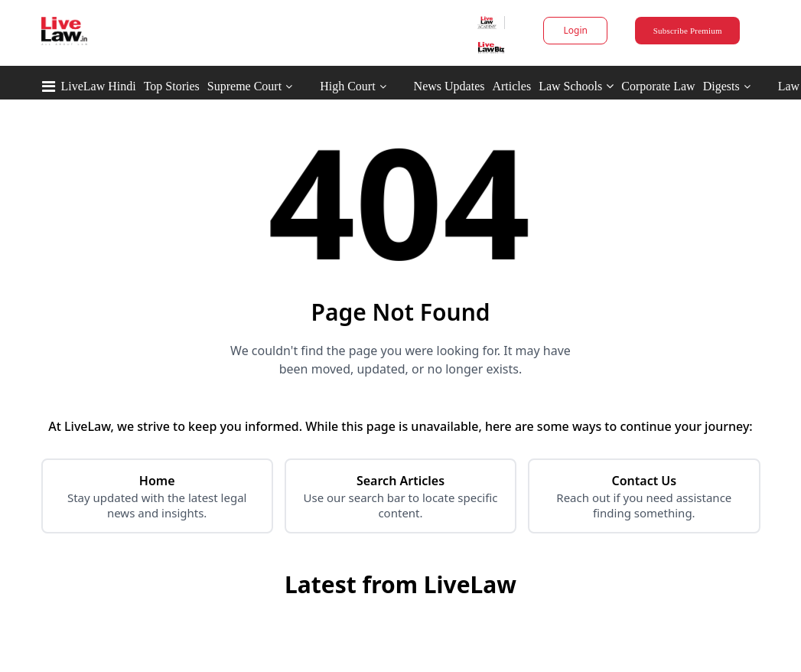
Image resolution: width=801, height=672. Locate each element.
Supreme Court (244, 86)
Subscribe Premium (688, 31)
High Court (347, 86)
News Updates (449, 86)
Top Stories (172, 86)
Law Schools (576, 86)
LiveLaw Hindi (99, 86)
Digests (721, 86)
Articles (511, 86)
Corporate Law (658, 86)
